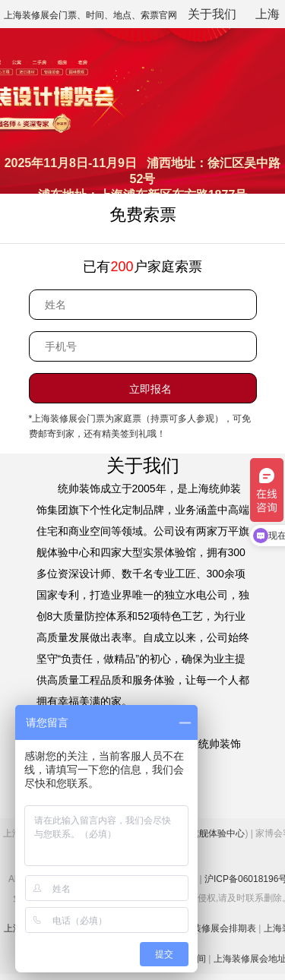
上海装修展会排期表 (215, 928)
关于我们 (212, 14)
